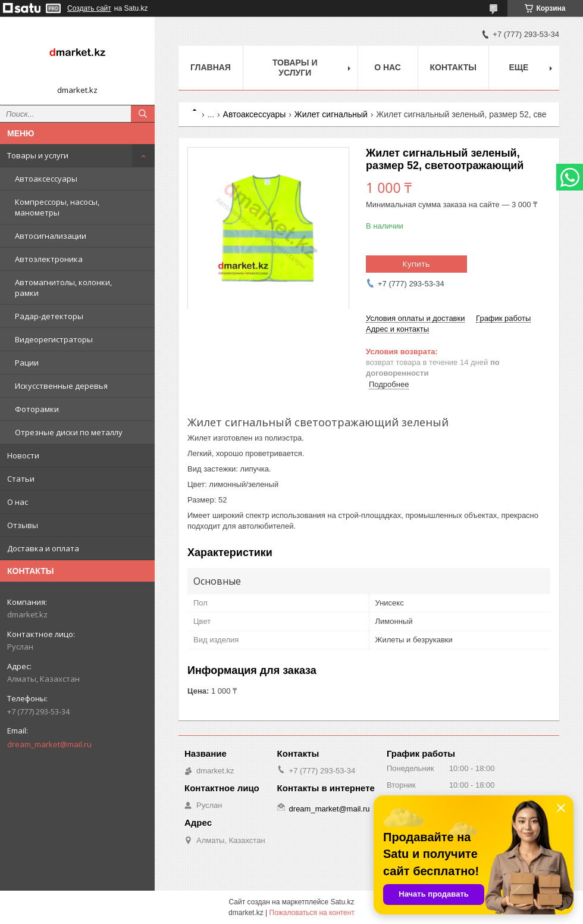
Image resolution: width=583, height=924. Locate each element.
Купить (416, 264)
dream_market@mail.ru (49, 744)
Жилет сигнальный (331, 114)
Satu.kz (342, 902)
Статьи (21, 479)
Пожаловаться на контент (312, 913)
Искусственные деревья (61, 386)
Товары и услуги (38, 155)
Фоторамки (37, 409)
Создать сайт (89, 8)
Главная (211, 67)
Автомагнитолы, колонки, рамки (63, 288)
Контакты (453, 67)
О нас (18, 502)
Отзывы (23, 525)
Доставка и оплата (43, 548)
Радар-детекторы (49, 316)
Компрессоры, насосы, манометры (57, 207)
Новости (23, 455)
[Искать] (143, 114)
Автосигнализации (51, 236)
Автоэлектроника (49, 259)
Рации (27, 363)
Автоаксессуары (46, 179)
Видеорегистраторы (54, 339)
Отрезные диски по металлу (69, 432)
